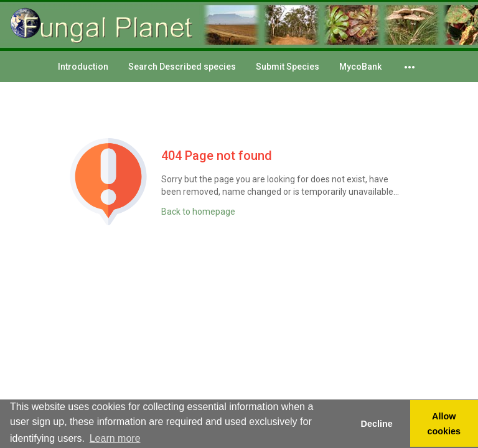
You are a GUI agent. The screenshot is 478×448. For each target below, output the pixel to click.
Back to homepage (198, 212)
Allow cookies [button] (444, 424)
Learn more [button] (115, 438)
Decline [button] (376, 424)
